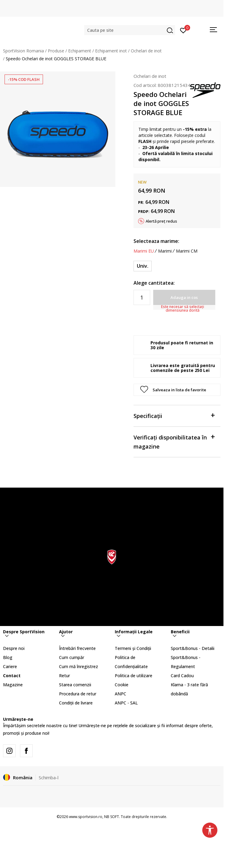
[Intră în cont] (183, 30)
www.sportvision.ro (86, 817)
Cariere (10, 666)
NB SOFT (112, 817)
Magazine (13, 685)
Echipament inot (111, 51)
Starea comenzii (75, 685)
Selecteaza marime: (156, 241)
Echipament (80, 51)
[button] (130, 30)
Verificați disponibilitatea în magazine (174, 441)
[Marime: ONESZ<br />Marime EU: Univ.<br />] (143, 266)
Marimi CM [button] (187, 251)
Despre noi (14, 648)
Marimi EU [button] (144, 251)
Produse (56, 51)
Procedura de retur (78, 694)
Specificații (174, 415)
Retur (64, 676)
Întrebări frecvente (77, 648)
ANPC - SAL (126, 703)
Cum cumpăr (72, 657)
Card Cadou (182, 676)
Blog (8, 657)
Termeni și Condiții (133, 648)
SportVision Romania (23, 51)
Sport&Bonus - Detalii (193, 648)
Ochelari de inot (146, 51)
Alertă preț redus (161, 221)
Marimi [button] (165, 251)
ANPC (121, 694)
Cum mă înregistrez (79, 666)
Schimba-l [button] (49, 777)
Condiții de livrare (76, 703)
